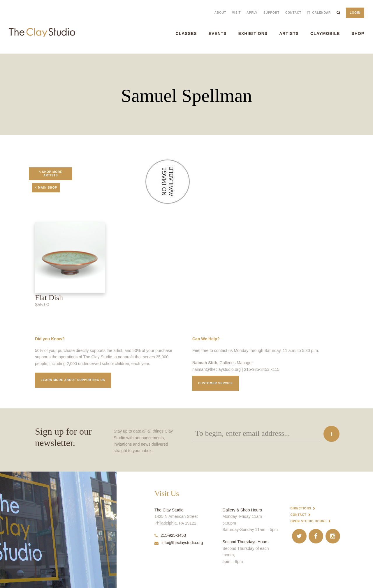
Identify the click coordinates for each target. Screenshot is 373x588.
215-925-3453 (170, 535)
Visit (236, 13)
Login (355, 13)
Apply (252, 13)
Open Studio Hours (309, 521)
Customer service (216, 383)
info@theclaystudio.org (179, 543)
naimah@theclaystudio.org (217, 369)
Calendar (321, 13)
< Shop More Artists (51, 174)
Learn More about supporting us (73, 380)
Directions (301, 508)
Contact (293, 13)
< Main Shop (46, 188)
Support (271, 13)
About (220, 13)
